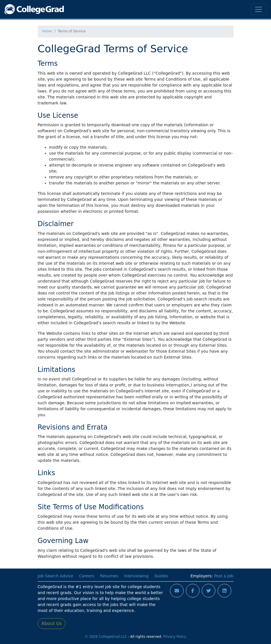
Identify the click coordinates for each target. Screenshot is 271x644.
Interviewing (136, 576)
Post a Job (224, 576)
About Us (52, 623)
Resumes (109, 576)
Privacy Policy (175, 637)
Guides (161, 576)
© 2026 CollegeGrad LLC (106, 637)
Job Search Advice (55, 576)
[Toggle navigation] (259, 9)
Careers (87, 576)
